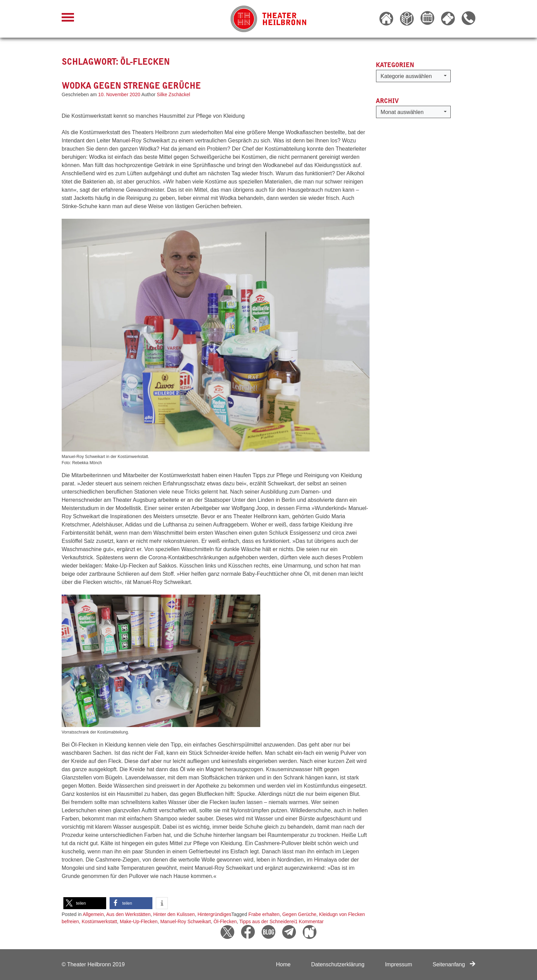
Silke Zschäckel (173, 94)
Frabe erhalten (264, 914)
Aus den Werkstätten (128, 914)
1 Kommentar (309, 921)
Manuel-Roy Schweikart (186, 921)
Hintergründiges (215, 914)
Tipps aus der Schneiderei (267, 921)
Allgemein (93, 914)
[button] (85, 903)
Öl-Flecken (225, 921)
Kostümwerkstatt (99, 921)
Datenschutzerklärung (338, 964)
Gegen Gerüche (299, 914)
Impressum (398, 964)
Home (283, 964)
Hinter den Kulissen (174, 914)
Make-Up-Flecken (139, 921)
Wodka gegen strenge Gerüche (131, 86)
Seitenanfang (454, 964)
